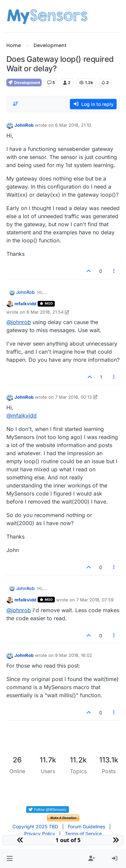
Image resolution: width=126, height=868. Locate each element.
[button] (10, 859)
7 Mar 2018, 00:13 (73, 397)
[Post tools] (114, 271)
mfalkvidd (25, 304)
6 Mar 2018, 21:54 (45, 312)
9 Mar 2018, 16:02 (74, 655)
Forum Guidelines (87, 826)
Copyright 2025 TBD (35, 826)
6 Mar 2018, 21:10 (73, 125)
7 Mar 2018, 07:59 (95, 600)
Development (24, 83)
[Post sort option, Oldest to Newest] (15, 104)
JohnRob (24, 125)
